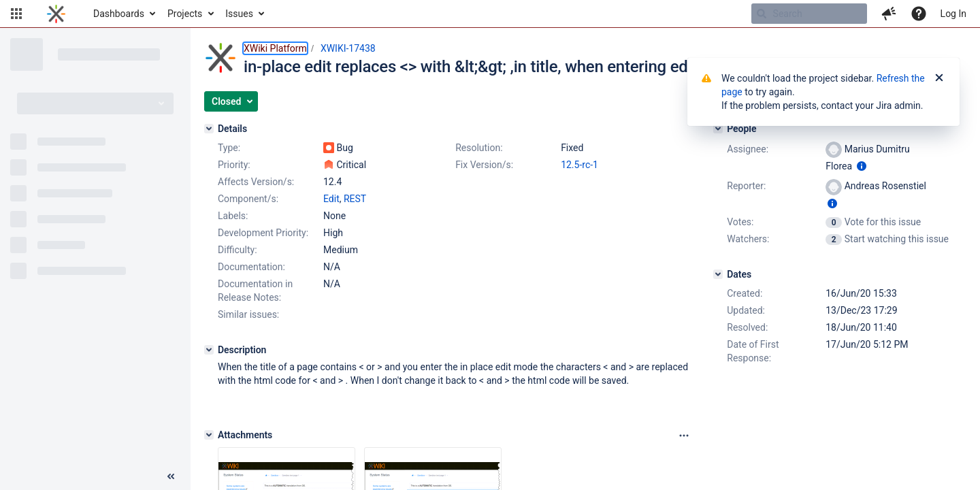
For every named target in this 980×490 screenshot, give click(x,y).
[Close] (939, 78)
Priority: (234, 165)
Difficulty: (238, 250)
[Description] (209, 350)
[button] (16, 14)
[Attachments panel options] (684, 436)
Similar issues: (248, 314)
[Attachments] (209, 435)
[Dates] (718, 274)
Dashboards (119, 14)
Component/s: (248, 199)
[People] (718, 129)
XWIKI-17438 (348, 48)
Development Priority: (263, 233)
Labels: (233, 216)
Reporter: (746, 186)
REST (355, 199)
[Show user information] (862, 166)
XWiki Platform (275, 48)
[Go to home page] (56, 14)
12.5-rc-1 (579, 165)
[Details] (209, 129)
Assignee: (748, 149)
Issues (239, 14)
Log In (953, 14)
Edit (331, 199)
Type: (229, 148)
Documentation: (251, 267)
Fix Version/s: (484, 165)
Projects (185, 14)
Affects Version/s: (256, 182)
